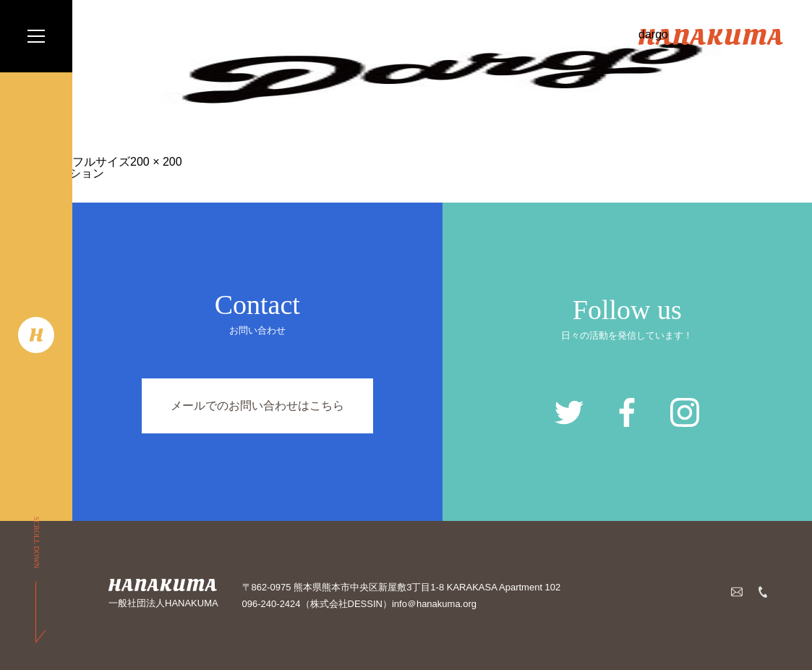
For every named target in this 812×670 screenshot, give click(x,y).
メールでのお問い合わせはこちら (257, 406)
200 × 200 (156, 162)
